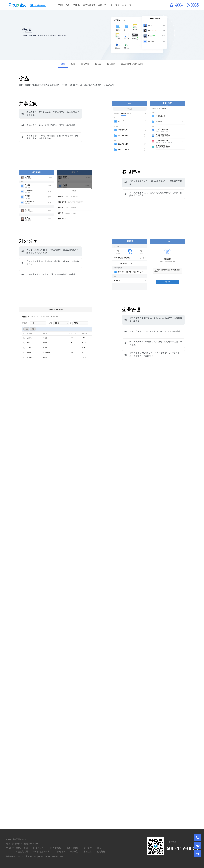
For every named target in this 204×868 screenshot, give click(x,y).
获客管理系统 (89, 5)
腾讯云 (100, 848)
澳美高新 (101, 852)
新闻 (124, 5)
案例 (117, 5)
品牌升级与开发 (105, 5)
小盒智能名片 (22, 852)
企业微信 (87, 848)
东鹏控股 (87, 852)
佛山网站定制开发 (41, 852)
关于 (131, 5)
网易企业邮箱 (22, 848)
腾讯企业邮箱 (72, 848)
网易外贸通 (38, 848)
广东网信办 (60, 852)
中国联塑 (74, 852)
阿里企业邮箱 (55, 848)
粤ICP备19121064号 (57, 856)
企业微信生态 (63, 5)
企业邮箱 (76, 5)
